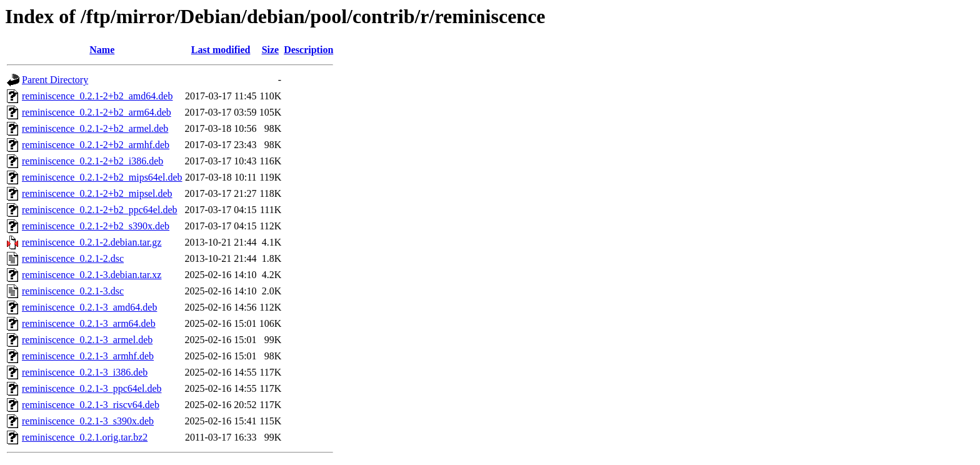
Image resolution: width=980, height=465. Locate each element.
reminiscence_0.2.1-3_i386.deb (85, 372)
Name (102, 50)
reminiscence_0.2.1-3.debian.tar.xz (92, 275)
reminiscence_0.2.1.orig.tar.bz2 (85, 437)
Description (308, 50)
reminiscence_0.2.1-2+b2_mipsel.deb (97, 193)
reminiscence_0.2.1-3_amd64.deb (89, 307)
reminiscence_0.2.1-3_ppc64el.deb (92, 388)
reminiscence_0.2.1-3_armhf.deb (88, 356)
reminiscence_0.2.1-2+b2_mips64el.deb (102, 177)
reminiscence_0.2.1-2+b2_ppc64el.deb (100, 210)
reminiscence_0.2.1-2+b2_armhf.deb (96, 145)
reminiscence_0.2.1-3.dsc (73, 291)
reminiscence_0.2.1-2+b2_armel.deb (95, 128)
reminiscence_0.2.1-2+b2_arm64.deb (97, 112)
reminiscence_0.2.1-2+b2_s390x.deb (96, 226)
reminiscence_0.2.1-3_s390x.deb (88, 421)
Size (271, 50)
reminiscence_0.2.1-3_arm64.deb (89, 323)
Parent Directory (55, 80)
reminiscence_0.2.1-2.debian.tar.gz (92, 242)
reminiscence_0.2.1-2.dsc (73, 258)
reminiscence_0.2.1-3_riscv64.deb (91, 405)
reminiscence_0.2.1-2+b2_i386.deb (92, 161)
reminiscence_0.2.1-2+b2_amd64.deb (97, 96)
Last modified (221, 50)
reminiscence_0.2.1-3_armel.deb (87, 340)
